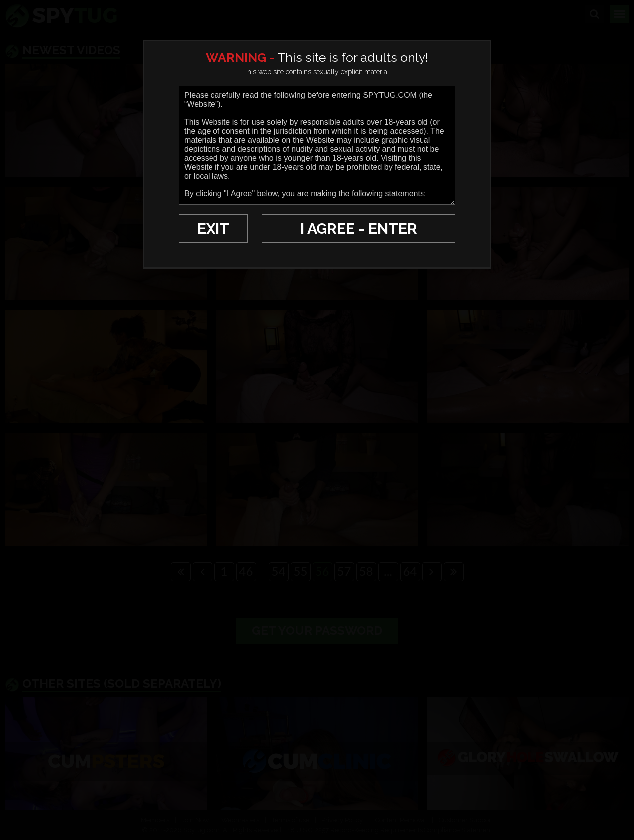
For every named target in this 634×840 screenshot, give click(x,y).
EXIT (213, 229)
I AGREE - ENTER (359, 229)
